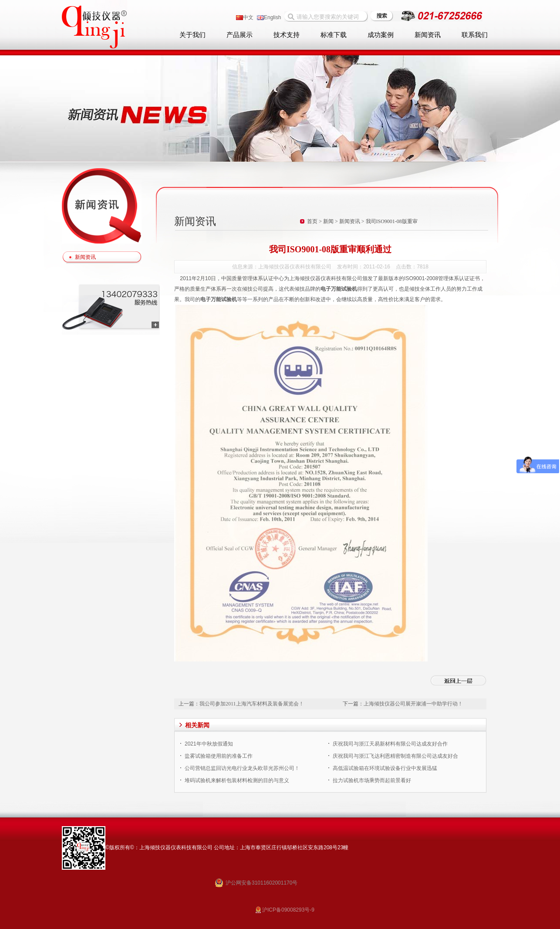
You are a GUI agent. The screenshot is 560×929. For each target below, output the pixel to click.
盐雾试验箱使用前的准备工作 (219, 756)
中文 (245, 17)
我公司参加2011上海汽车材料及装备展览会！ (252, 704)
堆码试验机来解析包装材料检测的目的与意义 (237, 780)
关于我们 (192, 35)
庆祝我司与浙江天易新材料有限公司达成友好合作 (390, 744)
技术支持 (287, 35)
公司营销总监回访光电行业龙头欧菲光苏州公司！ (242, 768)
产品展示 (240, 35)
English (269, 17)
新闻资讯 (428, 35)
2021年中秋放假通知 (209, 744)
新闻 (328, 221)
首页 (312, 221)
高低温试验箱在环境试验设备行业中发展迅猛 (385, 768)
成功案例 (381, 35)
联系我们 (475, 35)
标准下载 (334, 35)
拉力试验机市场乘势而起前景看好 (372, 780)
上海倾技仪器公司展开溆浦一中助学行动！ (413, 704)
